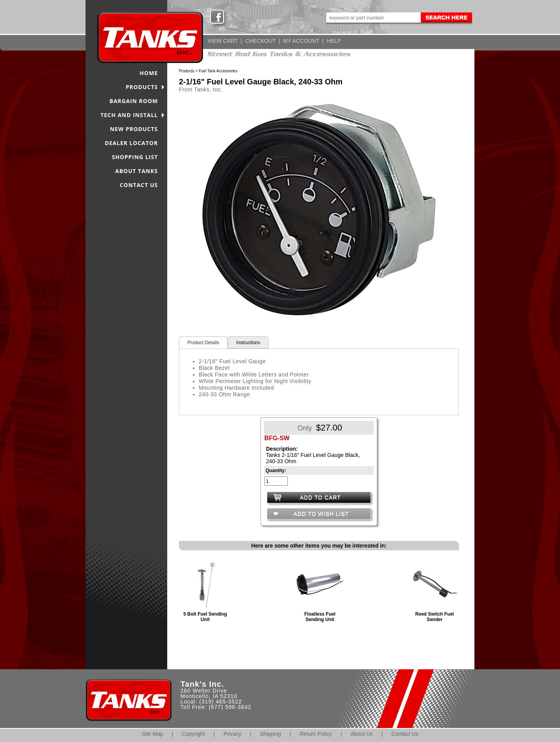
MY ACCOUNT (301, 41)
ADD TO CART (320, 497)
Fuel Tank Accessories (218, 71)
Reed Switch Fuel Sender (435, 617)
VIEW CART (223, 41)
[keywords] (373, 17)
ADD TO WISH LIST (320, 514)
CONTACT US (139, 185)
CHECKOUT (260, 41)
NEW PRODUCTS (134, 129)
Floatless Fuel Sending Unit (320, 617)
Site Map (152, 734)
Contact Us (405, 734)
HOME (149, 73)
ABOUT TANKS (136, 171)
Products (186, 71)
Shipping (270, 734)
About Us (362, 734)
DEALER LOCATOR (131, 143)
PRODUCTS (142, 87)
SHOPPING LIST (135, 157)
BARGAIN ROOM (134, 101)
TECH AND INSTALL (129, 115)
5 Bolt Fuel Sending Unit (205, 617)
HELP (334, 41)
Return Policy (316, 734)
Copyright (193, 734)
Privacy (233, 734)
